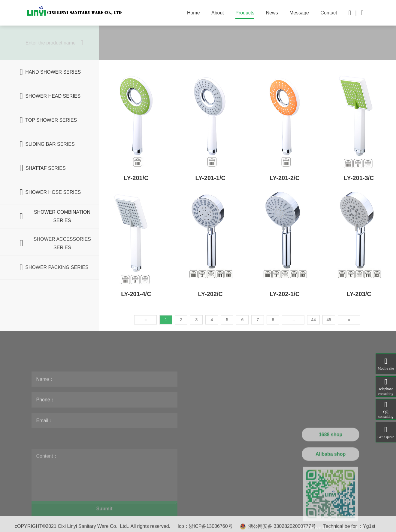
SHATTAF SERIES (43, 168)
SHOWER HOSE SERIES (50, 192)
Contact (329, 13)
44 (314, 341)
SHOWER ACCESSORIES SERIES (55, 257)
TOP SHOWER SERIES (48, 120)
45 (329, 341)
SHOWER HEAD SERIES (50, 96)
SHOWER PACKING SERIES (54, 281)
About (218, 13)
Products (245, 13)
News (272, 13)
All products (125, 43)
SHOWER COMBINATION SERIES (55, 216)
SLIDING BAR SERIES (47, 144)
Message (299, 13)
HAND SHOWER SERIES (50, 72)
